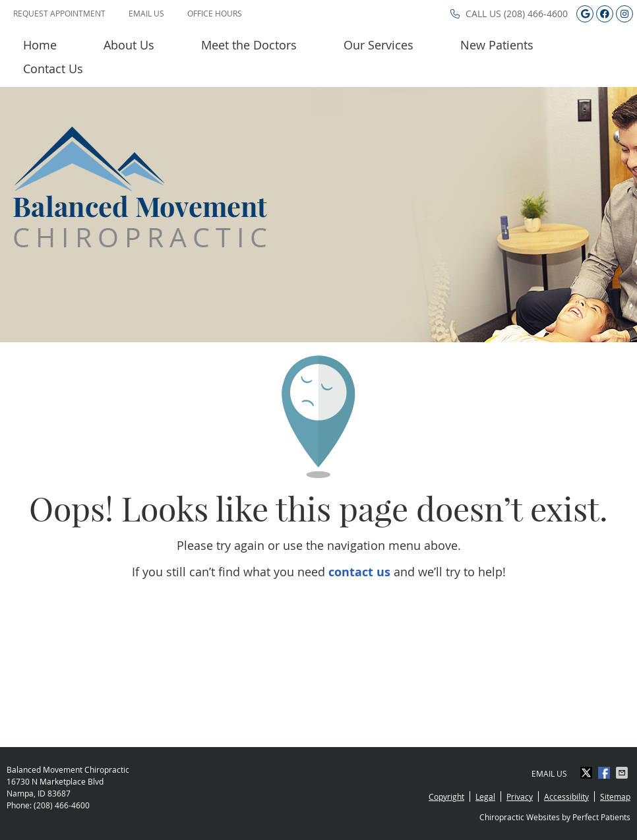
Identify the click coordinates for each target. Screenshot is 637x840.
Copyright (446, 796)
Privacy (520, 796)
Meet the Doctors (249, 45)
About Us (129, 45)
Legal (485, 796)
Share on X (588, 773)
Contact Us (53, 69)
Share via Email (623, 773)
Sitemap (615, 796)
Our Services (379, 45)
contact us (359, 572)
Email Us (146, 13)
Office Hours (215, 13)
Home (40, 45)
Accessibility (566, 796)
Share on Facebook (605, 773)
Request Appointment (59, 13)
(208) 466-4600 (536, 14)
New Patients (497, 45)
